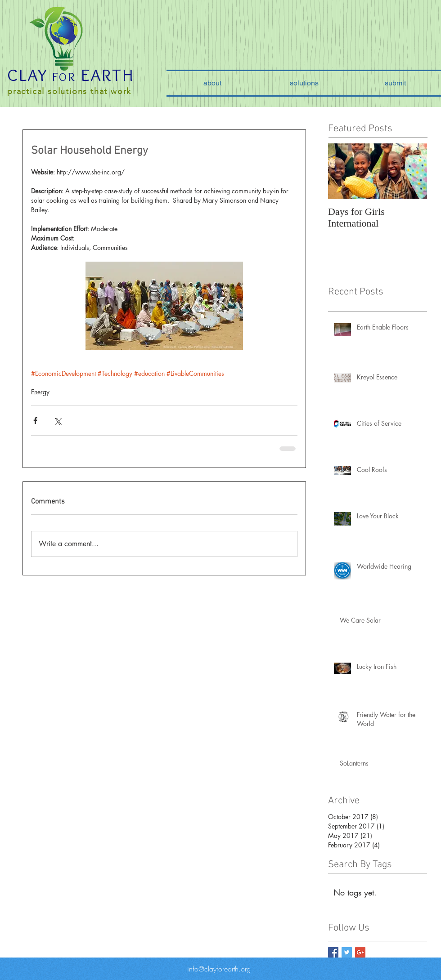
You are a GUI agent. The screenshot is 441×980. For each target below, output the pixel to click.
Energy (40, 392)
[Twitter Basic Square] (347, 952)
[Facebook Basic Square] (333, 952)
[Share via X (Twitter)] (57, 421)
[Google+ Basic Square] (360, 952)
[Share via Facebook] (35, 421)
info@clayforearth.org (219, 969)
